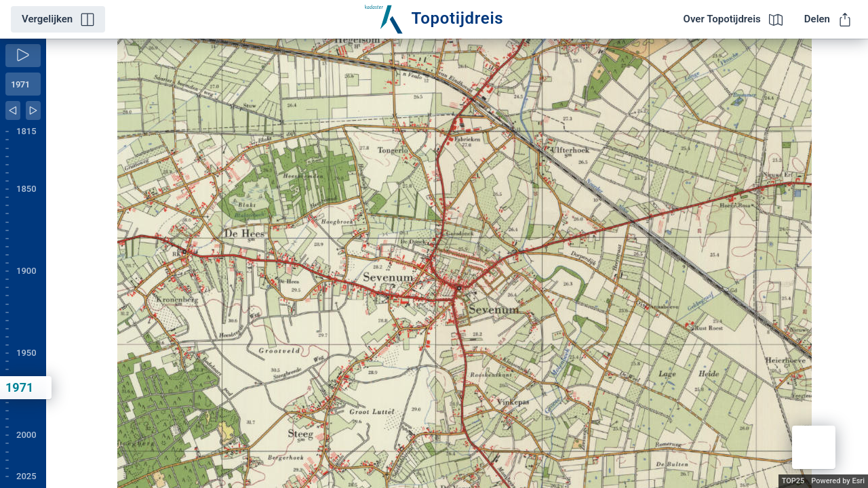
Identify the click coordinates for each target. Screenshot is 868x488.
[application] (457, 263)
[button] (814, 447)
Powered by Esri (838, 481)
